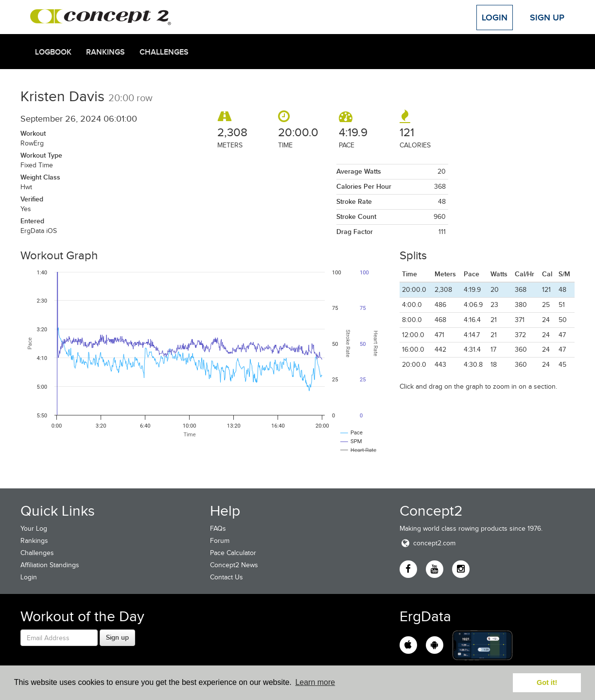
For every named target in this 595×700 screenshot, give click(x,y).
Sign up (117, 637)
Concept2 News (234, 565)
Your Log (34, 529)
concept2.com (428, 543)
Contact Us (227, 577)
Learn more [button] (315, 682)
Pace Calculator (233, 553)
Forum (220, 541)
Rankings (105, 52)
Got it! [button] (547, 682)
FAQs (218, 529)
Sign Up (547, 18)
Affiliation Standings (50, 565)
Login (495, 18)
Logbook (53, 52)
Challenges (164, 52)
